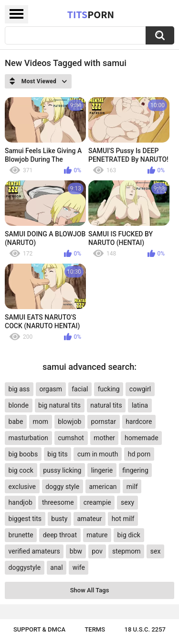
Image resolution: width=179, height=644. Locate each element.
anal (56, 567)
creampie (97, 502)
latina (140, 405)
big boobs (23, 454)
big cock (21, 470)
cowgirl (140, 389)
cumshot (71, 438)
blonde (19, 405)
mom (41, 422)
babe (16, 422)
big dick (129, 535)
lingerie (102, 470)
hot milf (123, 519)
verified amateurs (34, 551)
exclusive (22, 487)
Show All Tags (90, 590)
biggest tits (25, 519)
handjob (21, 502)
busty (59, 519)
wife (79, 567)
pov (97, 551)
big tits (57, 454)
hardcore (139, 422)
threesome (58, 502)
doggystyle (25, 567)
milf (132, 487)
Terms (95, 629)
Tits (91, 14)
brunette (21, 535)
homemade (142, 438)
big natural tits (59, 405)
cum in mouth (98, 454)
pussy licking (62, 470)
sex (156, 551)
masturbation (28, 438)
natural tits (106, 405)
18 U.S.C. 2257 (145, 629)
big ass (19, 389)
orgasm (51, 389)
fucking (109, 389)
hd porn (139, 454)
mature (97, 535)
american (103, 487)
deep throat (60, 535)
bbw (76, 551)
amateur (89, 519)
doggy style (62, 487)
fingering (135, 470)
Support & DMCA (39, 629)
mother (104, 438)
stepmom (126, 551)
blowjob (69, 422)
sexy (127, 502)
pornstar (103, 422)
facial (80, 389)
